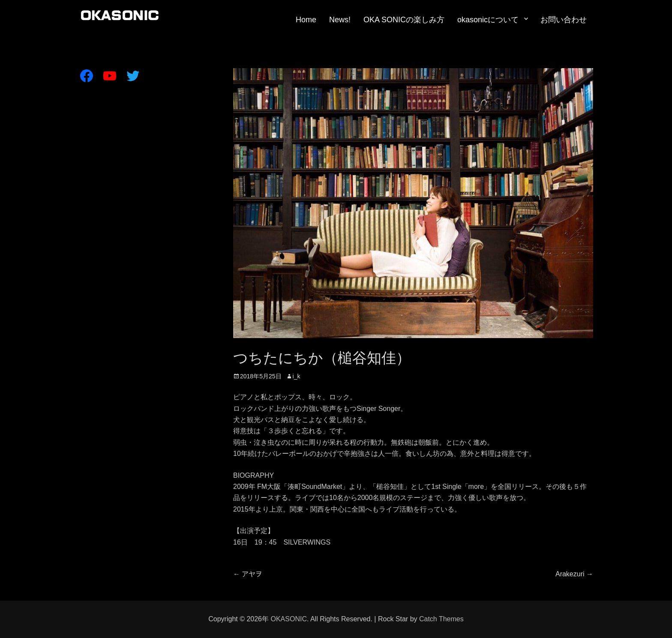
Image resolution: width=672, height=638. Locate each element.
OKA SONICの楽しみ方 (404, 20)
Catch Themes (441, 619)
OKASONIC (288, 619)
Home (306, 20)
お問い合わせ (564, 20)
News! (340, 20)
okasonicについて (488, 20)
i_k (297, 376)
